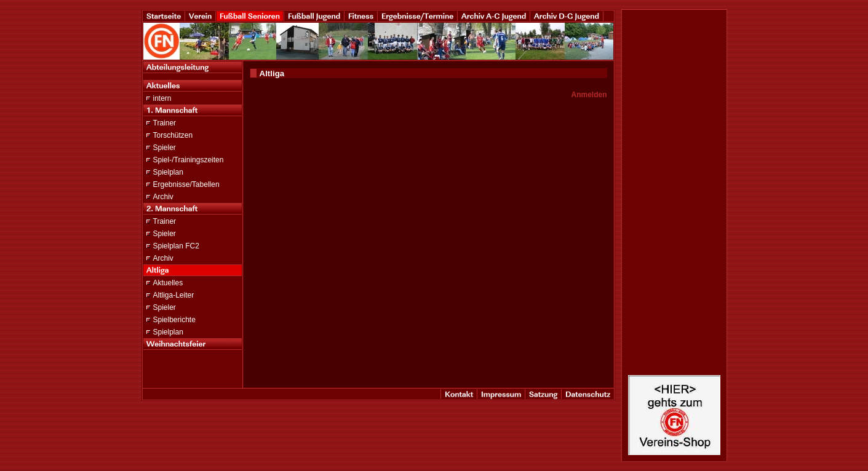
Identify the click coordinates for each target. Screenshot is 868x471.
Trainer (165, 123)
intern (162, 98)
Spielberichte (174, 320)
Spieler (165, 148)
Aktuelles (168, 283)
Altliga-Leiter (174, 295)
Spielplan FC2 (176, 246)
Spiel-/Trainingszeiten (189, 160)
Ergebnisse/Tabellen (186, 184)
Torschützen (173, 135)
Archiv (163, 197)
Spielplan (168, 172)
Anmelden (589, 95)
